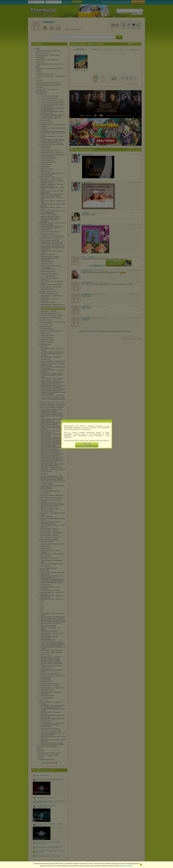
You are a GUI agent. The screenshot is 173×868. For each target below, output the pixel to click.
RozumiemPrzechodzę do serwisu (87, 445)
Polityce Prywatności (126, 866)
